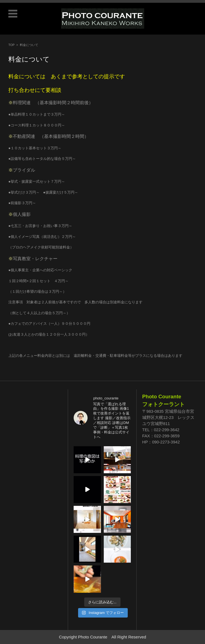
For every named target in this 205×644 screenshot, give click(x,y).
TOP (11, 45)
